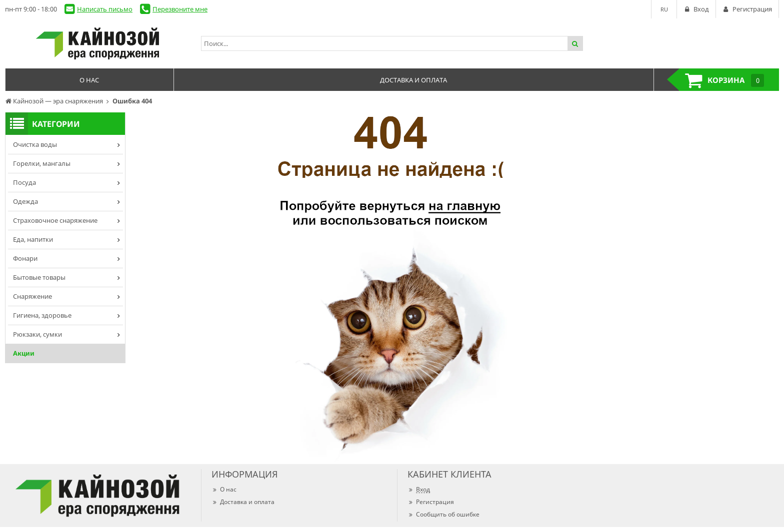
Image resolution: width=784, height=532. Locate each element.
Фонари (25, 258)
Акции (24, 353)
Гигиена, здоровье (42, 315)
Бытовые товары (39, 277)
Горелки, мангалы (42, 163)
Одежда (25, 201)
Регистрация (431, 502)
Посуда (24, 182)
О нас (224, 489)
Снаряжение (32, 296)
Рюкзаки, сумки (37, 334)
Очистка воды (35, 144)
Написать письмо (105, 9)
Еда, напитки (33, 239)
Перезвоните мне (180, 9)
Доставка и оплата (243, 502)
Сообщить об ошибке (443, 514)
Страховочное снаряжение (55, 220)
